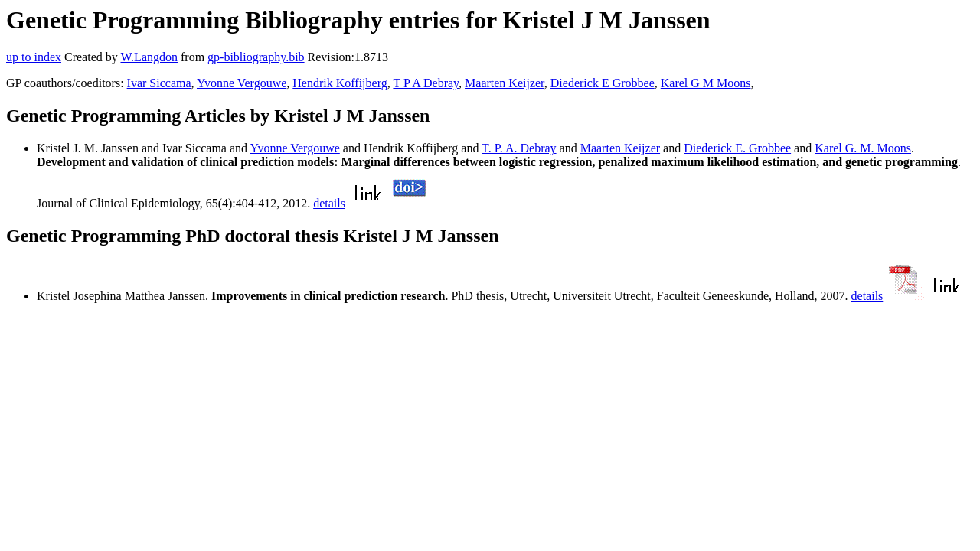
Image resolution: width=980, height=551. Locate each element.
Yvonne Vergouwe (242, 83)
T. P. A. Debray (519, 148)
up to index (34, 57)
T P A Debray (426, 83)
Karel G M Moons (706, 83)
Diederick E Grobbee (603, 83)
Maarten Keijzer (505, 83)
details (329, 203)
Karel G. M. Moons (863, 148)
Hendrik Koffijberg (340, 83)
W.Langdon (149, 57)
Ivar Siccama (159, 83)
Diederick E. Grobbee (737, 148)
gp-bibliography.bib (256, 57)
